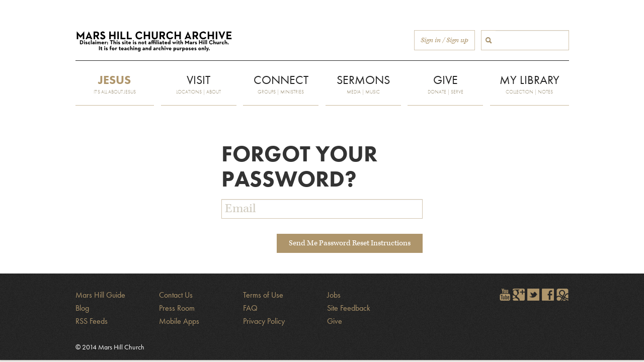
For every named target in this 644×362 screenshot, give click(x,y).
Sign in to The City (562, 295)
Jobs (334, 295)
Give (335, 321)
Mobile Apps (179, 321)
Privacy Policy (264, 321)
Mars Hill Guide (100, 295)
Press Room (177, 308)
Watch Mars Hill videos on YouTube (504, 295)
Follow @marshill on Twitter (533, 295)
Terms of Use (263, 295)
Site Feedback (349, 308)
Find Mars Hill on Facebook (548, 295)
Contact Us (176, 295)
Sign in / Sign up (445, 40)
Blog (82, 308)
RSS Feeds (92, 321)
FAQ (250, 308)
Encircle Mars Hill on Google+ (519, 295)
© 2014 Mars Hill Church (110, 347)
